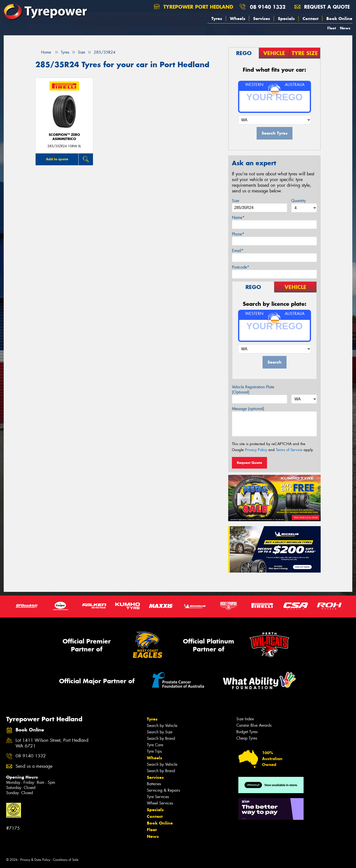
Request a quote (322, 7)
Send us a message (34, 766)
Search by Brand (161, 738)
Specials (286, 19)
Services (262, 19)
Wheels (238, 19)
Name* (238, 217)
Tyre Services (158, 797)
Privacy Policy (256, 450)
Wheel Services (160, 803)
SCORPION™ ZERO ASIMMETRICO (64, 137)
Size (235, 201)
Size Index (245, 719)
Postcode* (241, 267)
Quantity (299, 201)
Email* (238, 251)
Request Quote (249, 463)
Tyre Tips (154, 751)
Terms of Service (289, 450)
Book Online (339, 19)
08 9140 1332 (268, 7)
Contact (311, 19)
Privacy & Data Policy (35, 860)
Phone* (238, 234)
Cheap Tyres (247, 738)
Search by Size (160, 732)
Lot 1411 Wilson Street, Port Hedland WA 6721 (52, 743)
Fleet (332, 28)
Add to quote (57, 159)
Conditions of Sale (66, 860)
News (345, 28)
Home (43, 52)
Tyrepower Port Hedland (193, 7)
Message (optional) (248, 409)
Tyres (217, 19)
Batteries (154, 784)
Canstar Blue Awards (254, 725)
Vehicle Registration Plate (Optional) (253, 390)
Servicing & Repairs (163, 790)
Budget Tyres (247, 732)
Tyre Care (155, 745)
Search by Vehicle (162, 726)
